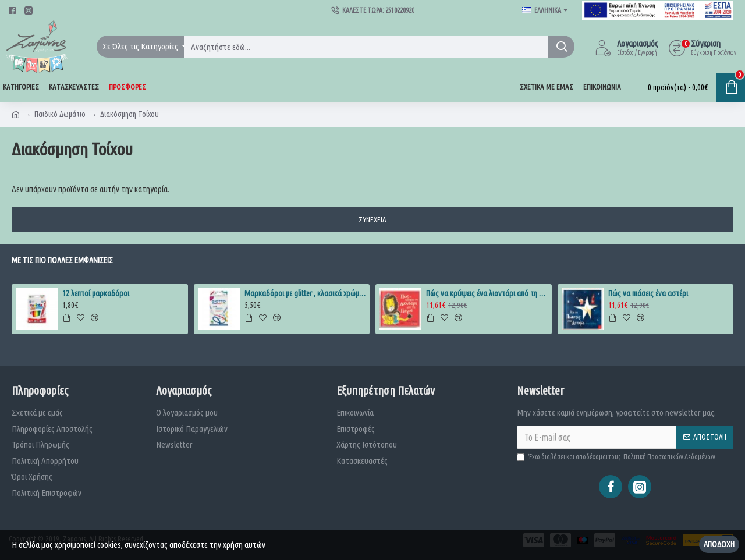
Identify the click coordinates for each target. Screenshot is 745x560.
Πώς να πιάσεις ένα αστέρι (648, 293)
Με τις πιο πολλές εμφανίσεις (62, 260)
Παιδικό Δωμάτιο (60, 114)
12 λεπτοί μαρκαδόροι (96, 293)
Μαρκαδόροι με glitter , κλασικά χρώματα (305, 293)
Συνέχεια (372, 219)
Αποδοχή (719, 544)
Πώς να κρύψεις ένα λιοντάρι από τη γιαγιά (487, 293)
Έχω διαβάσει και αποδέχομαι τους (617, 457)
